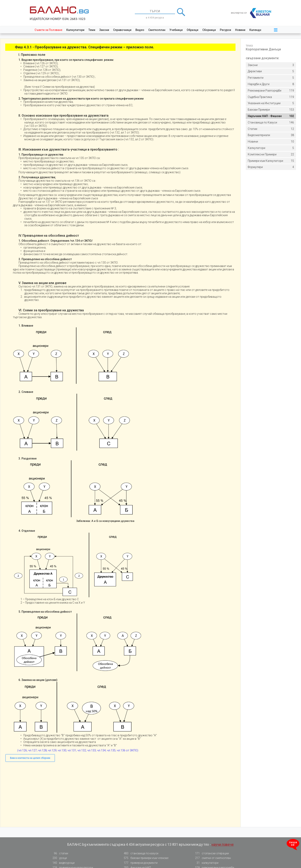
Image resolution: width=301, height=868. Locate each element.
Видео (140, 30)
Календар (256, 30)
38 (271, 135)
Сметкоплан (157, 30)
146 (271, 123)
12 (271, 129)
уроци (58, 858)
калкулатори (206, 863)
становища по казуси (140, 853)
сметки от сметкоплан (212, 858)
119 (271, 91)
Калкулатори (75, 30)
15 (271, 161)
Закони (104, 30)
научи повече (223, 844)
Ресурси (225, 30)
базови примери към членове (145, 858)
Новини (240, 30)
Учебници (176, 30)
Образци (192, 30)
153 (271, 110)
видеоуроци (62, 863)
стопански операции (211, 853)
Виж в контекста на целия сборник (30, 758)
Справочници (122, 30)
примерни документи (139, 863)
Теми (92, 30)
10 (271, 142)
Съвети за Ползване (48, 30)
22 (271, 154)
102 (271, 116)
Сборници (209, 30)
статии (59, 853)
